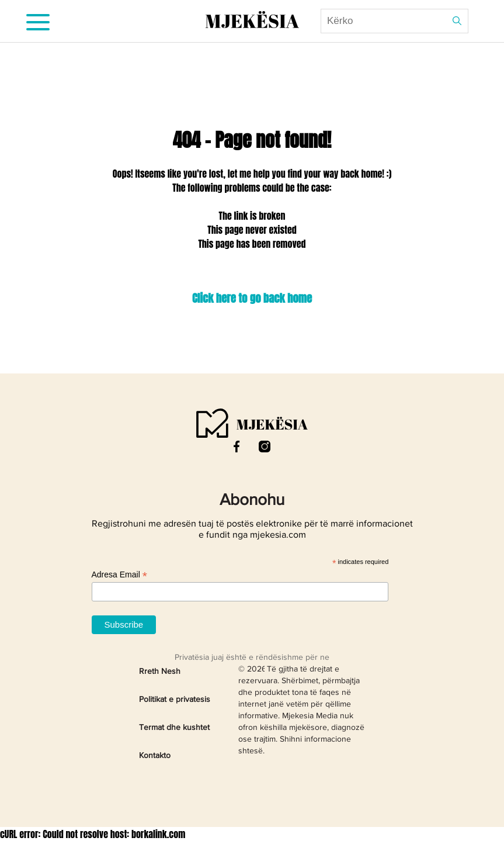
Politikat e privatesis (175, 700)
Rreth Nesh (160, 672)
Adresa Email (119, 575)
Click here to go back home (252, 298)
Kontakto (155, 756)
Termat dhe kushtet (174, 728)
